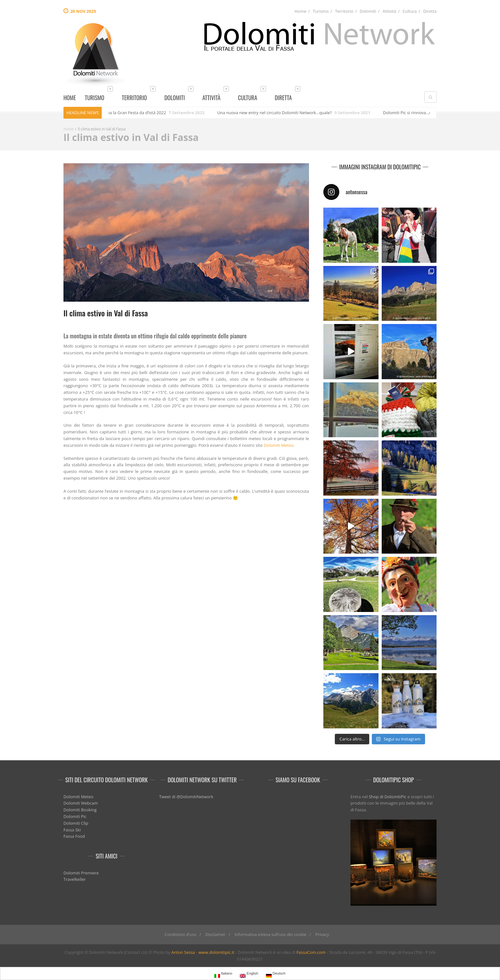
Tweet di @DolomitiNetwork (186, 797)
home (68, 129)
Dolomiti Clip (76, 823)
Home (301, 11)
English (249, 974)
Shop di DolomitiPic (388, 797)
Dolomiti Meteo (279, 445)
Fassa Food (74, 836)
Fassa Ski (72, 830)
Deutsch (276, 974)
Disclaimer (216, 934)
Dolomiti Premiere (81, 873)
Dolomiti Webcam (81, 803)
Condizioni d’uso (180, 934)
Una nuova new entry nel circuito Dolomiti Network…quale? (277, 113)
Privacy (322, 934)
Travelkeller (75, 879)
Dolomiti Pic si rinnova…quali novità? (421, 113)
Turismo (321, 11)
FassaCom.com (311, 952)
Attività (389, 11)
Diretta (430, 11)
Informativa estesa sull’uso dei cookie (270, 934)
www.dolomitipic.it (216, 952)
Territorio (344, 11)
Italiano (223, 974)
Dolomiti (368, 11)
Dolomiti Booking (80, 810)
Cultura (410, 11)
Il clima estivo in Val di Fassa (106, 313)
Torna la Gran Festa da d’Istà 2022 (136, 113)
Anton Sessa (183, 952)
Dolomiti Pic (75, 816)
